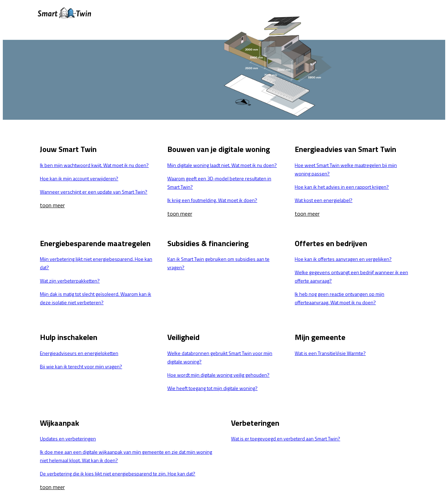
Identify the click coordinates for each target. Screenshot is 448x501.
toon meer (52, 205)
